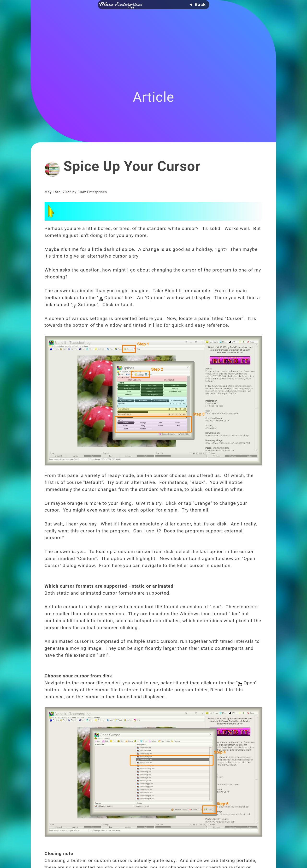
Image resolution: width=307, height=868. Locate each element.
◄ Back (197, 4)
